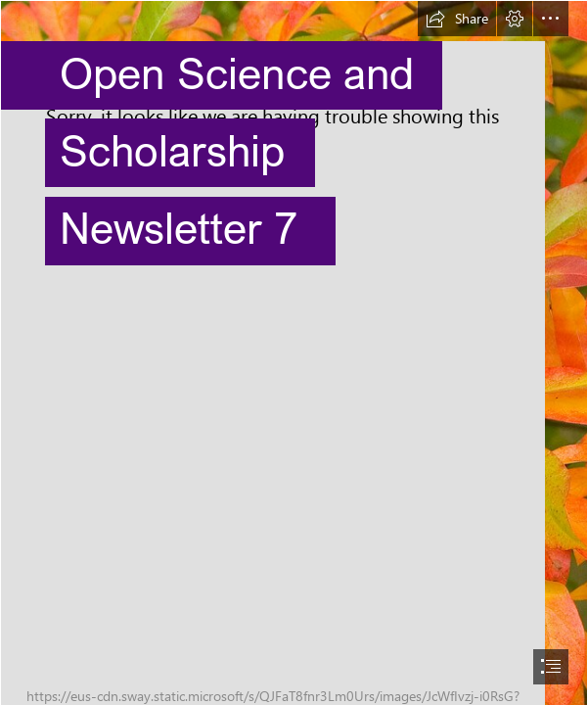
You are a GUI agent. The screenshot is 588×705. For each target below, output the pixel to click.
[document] (294, 352)
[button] (457, 19)
